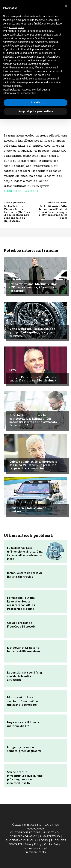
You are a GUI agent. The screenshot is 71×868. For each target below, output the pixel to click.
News (13, 277)
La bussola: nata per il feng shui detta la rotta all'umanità (25, 676)
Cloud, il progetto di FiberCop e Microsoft (21, 625)
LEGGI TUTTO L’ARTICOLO (21, 191)
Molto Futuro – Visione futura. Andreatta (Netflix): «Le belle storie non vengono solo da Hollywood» (17, 214)
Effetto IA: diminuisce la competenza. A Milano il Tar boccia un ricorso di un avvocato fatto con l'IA (33, 420)
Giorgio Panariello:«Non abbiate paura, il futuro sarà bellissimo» (33, 379)
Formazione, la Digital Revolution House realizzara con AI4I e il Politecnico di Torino (21, 603)
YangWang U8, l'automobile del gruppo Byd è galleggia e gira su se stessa (33, 332)
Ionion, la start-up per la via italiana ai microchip (25, 575)
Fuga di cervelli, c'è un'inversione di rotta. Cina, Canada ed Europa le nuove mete (25, 553)
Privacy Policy (33, 844)
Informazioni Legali (36, 848)
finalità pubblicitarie (44, 53)
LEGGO (44, 840)
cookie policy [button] (17, 27)
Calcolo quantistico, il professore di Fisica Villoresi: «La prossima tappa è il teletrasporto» (33, 465)
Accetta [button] (35, 102)
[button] (66, 6)
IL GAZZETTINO (50, 836)
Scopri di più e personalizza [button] (35, 111)
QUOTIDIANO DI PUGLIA (21, 840)
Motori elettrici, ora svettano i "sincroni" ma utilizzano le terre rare (23, 701)
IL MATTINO (51, 832)
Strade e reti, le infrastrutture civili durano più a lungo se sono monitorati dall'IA (25, 777)
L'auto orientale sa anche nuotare (28, 510)
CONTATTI (15, 844)
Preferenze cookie (36, 852)
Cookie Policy (52, 844)
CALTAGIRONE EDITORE (25, 832)
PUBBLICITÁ (59, 840)
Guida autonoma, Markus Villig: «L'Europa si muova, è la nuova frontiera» (33, 287)
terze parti (9, 35)
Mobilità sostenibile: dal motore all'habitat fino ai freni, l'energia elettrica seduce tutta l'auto (53, 212)
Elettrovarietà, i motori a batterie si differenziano (23, 649)
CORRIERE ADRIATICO (23, 836)
